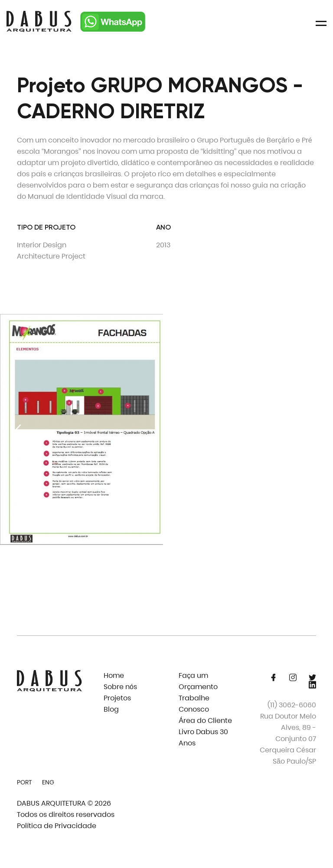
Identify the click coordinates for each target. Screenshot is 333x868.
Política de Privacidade (57, 826)
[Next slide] (316, 431)
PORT (24, 782)
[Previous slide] (17, 431)
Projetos (117, 698)
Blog (111, 709)
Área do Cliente (205, 721)
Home (114, 675)
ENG (48, 782)
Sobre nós (120, 687)
